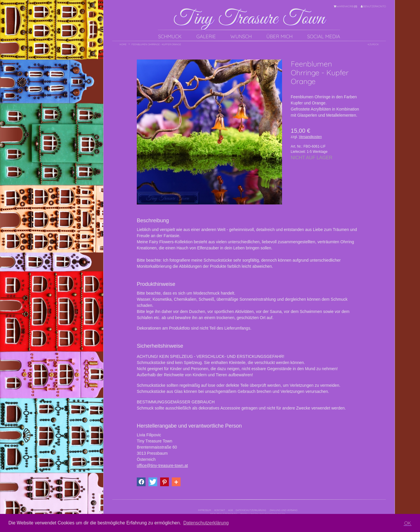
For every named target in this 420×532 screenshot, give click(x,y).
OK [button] (408, 523)
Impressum (205, 510)
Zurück (373, 44)
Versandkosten (310, 137)
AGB (230, 510)
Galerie (206, 36)
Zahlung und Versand (283, 510)
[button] (141, 482)
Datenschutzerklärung (251, 510)
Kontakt (220, 510)
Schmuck (170, 36)
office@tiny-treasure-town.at (162, 466)
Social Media (324, 36)
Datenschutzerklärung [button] (206, 523)
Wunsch (241, 36)
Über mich (279, 36)
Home (123, 44)
